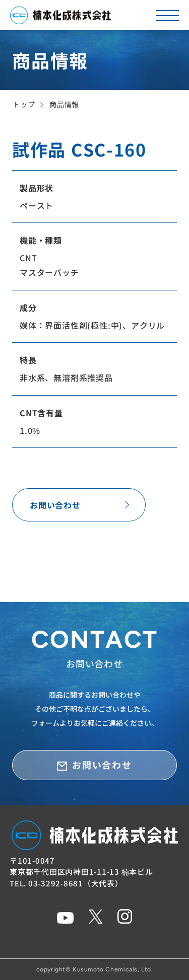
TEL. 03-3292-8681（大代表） (66, 883)
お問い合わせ (55, 505)
